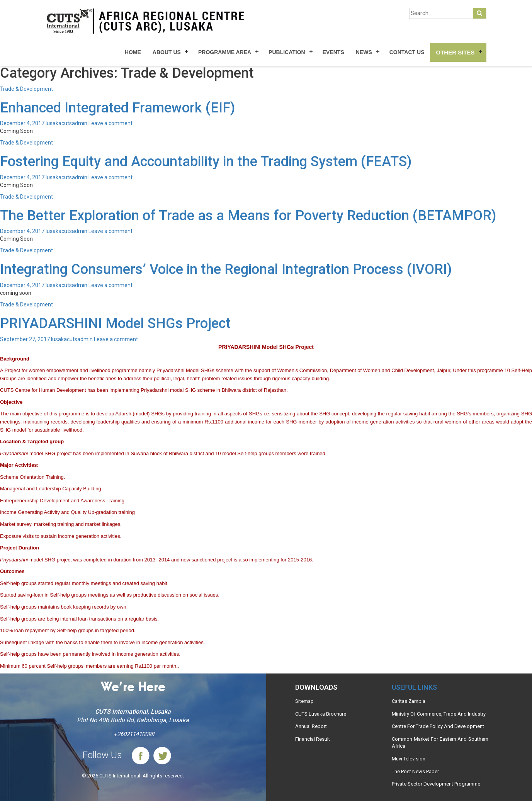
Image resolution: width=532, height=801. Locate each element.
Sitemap (304, 701)
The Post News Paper (415, 771)
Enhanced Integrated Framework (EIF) (117, 108)
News (364, 52)
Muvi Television (409, 759)
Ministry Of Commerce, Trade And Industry (439, 714)
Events (333, 52)
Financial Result (313, 739)
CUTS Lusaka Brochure (321, 714)
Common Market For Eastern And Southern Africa (440, 743)
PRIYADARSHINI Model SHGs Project (115, 323)
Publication (287, 52)
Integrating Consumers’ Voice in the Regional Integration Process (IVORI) (226, 269)
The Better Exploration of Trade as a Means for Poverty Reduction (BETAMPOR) (248, 216)
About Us (167, 52)
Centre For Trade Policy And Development (438, 726)
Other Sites (455, 52)
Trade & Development (26, 89)
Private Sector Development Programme (436, 784)
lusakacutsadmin (66, 123)
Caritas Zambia (409, 701)
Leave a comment (110, 123)
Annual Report (311, 726)
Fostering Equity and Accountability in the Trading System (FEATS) (206, 162)
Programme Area (225, 52)
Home (133, 52)
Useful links (414, 687)
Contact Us (407, 52)
